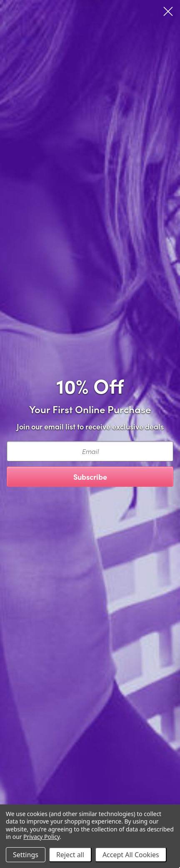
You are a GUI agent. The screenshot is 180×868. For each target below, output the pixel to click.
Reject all (70, 855)
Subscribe (90, 477)
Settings (26, 855)
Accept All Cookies (131, 855)
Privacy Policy (41, 837)
